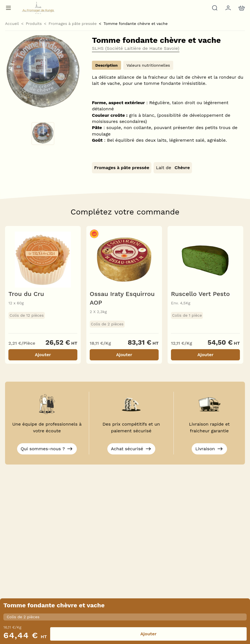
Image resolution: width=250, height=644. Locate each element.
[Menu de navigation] (8, 8)
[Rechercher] (214, 8)
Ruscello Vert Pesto (200, 294)
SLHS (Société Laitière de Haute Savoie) (136, 49)
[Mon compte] (228, 8)
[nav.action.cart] (241, 8)
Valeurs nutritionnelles (148, 65)
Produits (34, 24)
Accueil (12, 24)
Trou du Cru (26, 294)
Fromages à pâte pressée (73, 24)
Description (107, 65)
